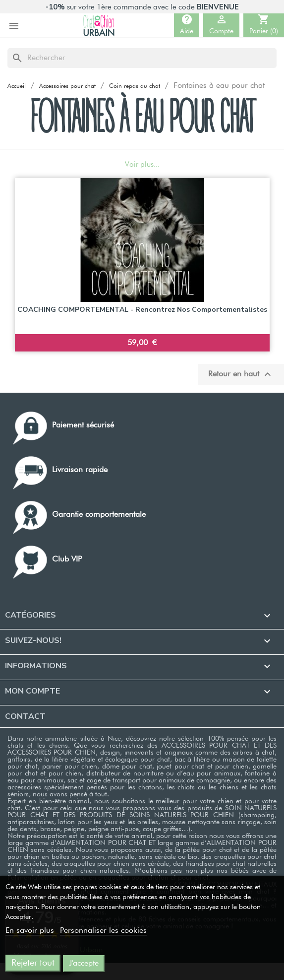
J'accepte (84, 964)
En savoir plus (31, 931)
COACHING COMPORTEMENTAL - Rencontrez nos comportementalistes (142, 310)
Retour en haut (241, 374)
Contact (25, 716)
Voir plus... (142, 165)
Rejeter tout (33, 963)
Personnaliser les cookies (103, 931)
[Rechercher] (142, 58)
